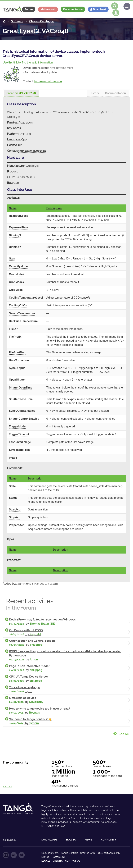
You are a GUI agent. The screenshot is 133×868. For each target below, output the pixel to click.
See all (124, 734)
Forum (29, 9)
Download (99, 9)
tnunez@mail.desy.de (48, 81)
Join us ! (7, 787)
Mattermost (48, 9)
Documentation (73, 9)
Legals (46, 861)
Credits (58, 861)
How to (71, 840)
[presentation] (21, 93)
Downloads (49, 840)
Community (109, 840)
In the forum (21, 608)
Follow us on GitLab (22, 855)
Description (54, 208)
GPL (21, 145)
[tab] (21, 93)
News (89, 840)
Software (17, 21)
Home (4, 21)
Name (13, 208)
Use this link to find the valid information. (28, 63)
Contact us (73, 861)
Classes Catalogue (42, 21)
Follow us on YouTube (6, 855)
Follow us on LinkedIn (14, 855)
